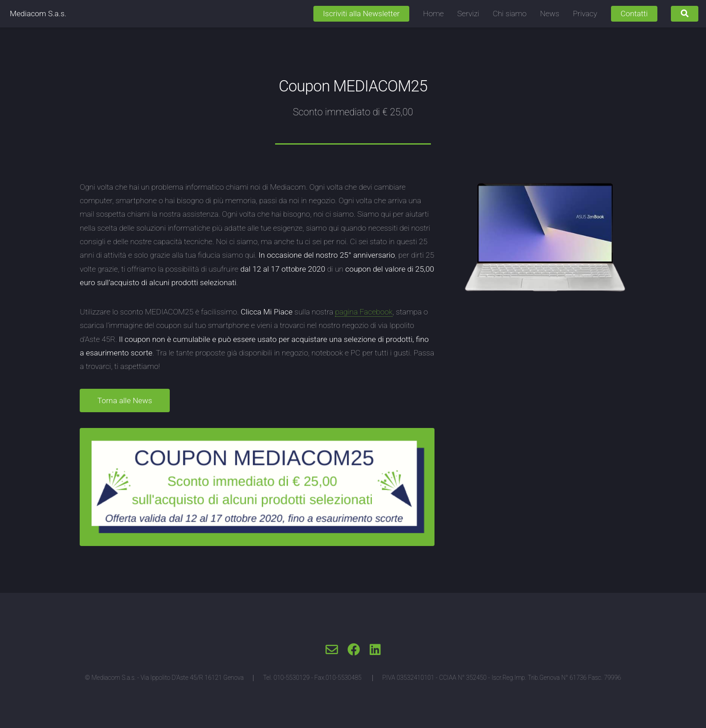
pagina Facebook (364, 312)
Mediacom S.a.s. (38, 14)
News (550, 14)
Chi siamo (509, 14)
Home (434, 14)
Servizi (468, 14)
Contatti (634, 14)
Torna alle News (124, 400)
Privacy (585, 14)
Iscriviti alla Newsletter (361, 14)
